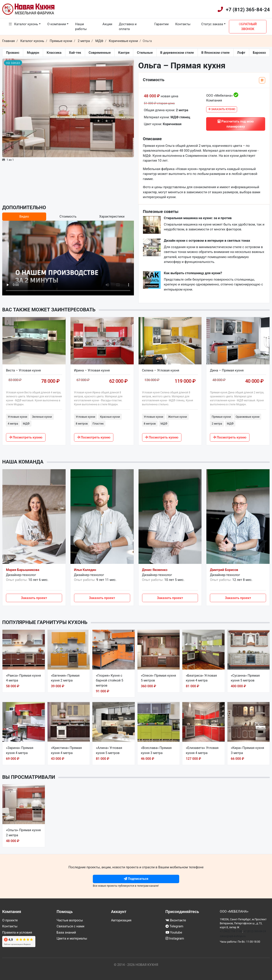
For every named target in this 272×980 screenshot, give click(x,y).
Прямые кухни (221, 417)
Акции (107, 24)
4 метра (13, 424)
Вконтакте (176, 920)
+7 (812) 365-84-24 (248, 10)
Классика (54, 53)
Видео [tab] (24, 216)
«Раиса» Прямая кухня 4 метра (23, 678)
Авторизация (121, 920)
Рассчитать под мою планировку (236, 124)
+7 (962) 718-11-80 (231, 931)
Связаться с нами (70, 926)
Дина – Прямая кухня (227, 370)
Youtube (174, 932)
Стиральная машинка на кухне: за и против (198, 218)
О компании (57, 24)
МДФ (26, 424)
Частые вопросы (70, 920)
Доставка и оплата (128, 27)
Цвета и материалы (72, 938)
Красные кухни (110, 417)
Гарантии (161, 24)
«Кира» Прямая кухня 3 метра (248, 750)
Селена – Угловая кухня (161, 370)
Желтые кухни (177, 417)
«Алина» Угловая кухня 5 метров (109, 750)
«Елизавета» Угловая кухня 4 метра (202, 750)
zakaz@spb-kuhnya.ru (233, 936)
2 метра (217, 424)
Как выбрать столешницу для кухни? (193, 273)
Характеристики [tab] (112, 216)
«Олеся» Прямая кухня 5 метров (159, 678)
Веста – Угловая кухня (23, 370)
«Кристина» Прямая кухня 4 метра (67, 750)
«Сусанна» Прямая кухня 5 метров (245, 678)
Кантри (124, 53)
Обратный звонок (248, 27)
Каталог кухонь (23, 24)
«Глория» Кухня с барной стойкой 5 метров (110, 680)
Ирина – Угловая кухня (92, 370)
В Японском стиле (215, 53)
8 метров (82, 424)
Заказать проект (34, 598)
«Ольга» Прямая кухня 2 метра (23, 833)
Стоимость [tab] (68, 216)
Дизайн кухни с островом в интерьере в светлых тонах (207, 241)
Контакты (183, 24)
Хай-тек (75, 53)
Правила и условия (17, 932)
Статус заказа (210, 24)
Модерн (33, 53)
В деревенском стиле (177, 53)
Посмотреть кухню (26, 437)
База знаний (66, 932)
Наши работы (81, 27)
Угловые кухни (17, 417)
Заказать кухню (222, 109)
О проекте (10, 920)
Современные (100, 53)
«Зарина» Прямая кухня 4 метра (20, 750)
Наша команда (23, 462)
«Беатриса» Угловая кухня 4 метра (201, 678)
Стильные (145, 53)
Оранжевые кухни (247, 417)
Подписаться (136, 879)
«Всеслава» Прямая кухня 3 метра (156, 750)
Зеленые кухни (42, 417)
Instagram (175, 938)
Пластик (98, 424)
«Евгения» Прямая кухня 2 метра (65, 678)
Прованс (13, 53)
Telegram (174, 926)
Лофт (241, 53)
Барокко (259, 53)
